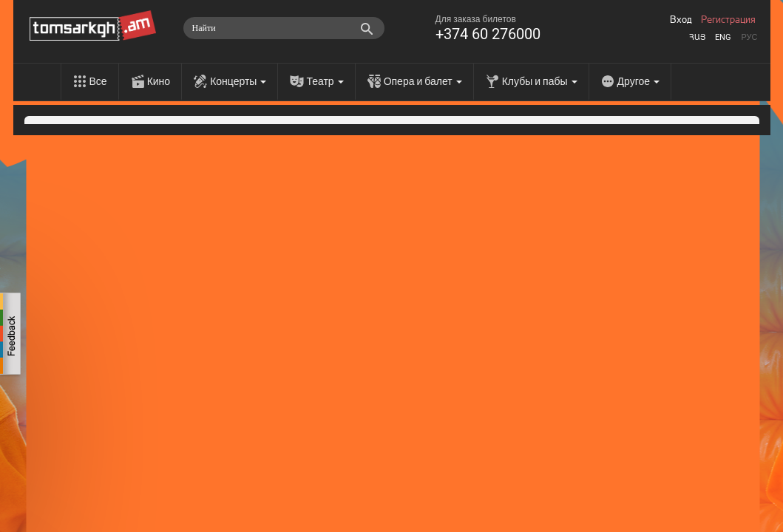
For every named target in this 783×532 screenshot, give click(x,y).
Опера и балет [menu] (423, 81)
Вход (681, 20)
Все (98, 81)
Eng (723, 37)
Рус (749, 37)
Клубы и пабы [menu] (540, 81)
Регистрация (728, 20)
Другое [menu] (638, 81)
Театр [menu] (325, 81)
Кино (159, 81)
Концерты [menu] (238, 81)
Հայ (697, 37)
